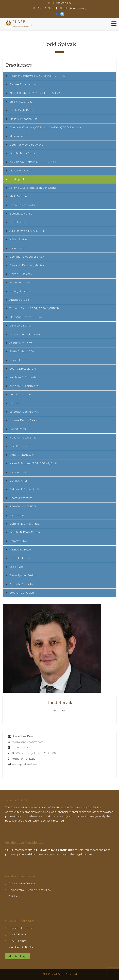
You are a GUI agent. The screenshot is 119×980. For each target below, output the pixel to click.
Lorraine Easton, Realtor (24, 420)
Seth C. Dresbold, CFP (23, 369)
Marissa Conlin (18, 136)
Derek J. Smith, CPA (22, 455)
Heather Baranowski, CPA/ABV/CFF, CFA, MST (38, 76)
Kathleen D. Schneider (23, 377)
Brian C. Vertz (18, 248)
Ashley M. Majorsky (21, 584)
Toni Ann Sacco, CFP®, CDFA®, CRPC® (34, 308)
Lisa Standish (17, 515)
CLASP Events (18, 934)
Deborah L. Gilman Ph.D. (24, 489)
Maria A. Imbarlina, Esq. (24, 119)
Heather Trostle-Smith (23, 438)
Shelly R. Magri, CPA (22, 351)
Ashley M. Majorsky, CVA (24, 386)
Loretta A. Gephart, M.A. (24, 412)
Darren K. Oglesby (21, 274)
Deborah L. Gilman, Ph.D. (25, 524)
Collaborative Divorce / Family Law (30, 890)
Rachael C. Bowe (20, 550)
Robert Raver (18, 429)
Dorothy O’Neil (19, 541)
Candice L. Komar (20, 326)
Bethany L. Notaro (21, 214)
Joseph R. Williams (21, 343)
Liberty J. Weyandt (21, 498)
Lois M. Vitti (16, 567)
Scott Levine (17, 222)
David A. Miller (18, 481)
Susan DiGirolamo (20, 282)
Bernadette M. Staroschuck (27, 257)
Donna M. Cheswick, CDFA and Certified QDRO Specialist (45, 127)
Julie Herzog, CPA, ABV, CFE (27, 231)
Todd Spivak (17, 179)
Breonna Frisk (18, 472)
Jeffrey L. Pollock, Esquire (25, 334)
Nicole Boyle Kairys (21, 110)
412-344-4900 (20, 747)
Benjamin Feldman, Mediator (28, 265)
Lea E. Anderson (20, 558)
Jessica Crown (18, 360)
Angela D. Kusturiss (21, 394)
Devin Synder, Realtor (23, 575)
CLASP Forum (17, 941)
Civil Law (14, 896)
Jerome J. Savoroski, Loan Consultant (33, 188)
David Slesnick (18, 446)
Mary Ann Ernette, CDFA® (26, 317)
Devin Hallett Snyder (22, 205)
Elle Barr (15, 403)
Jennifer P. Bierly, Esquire (25, 532)
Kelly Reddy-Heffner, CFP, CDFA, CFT (33, 162)
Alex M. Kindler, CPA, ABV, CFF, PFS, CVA (35, 93)
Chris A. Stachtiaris (21, 102)
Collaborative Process (22, 883)
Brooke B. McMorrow (23, 84)
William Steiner (19, 239)
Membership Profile (21, 947)
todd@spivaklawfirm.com (28, 742)
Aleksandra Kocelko (22, 171)
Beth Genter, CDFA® (23, 506)
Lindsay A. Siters (19, 291)
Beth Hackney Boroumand (26, 145)
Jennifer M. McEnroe (22, 153)
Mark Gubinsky (19, 196)
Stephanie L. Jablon (22, 593)
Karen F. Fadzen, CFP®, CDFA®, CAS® (34, 463)
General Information (21, 928)
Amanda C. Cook (20, 300)
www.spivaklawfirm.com (27, 764)
